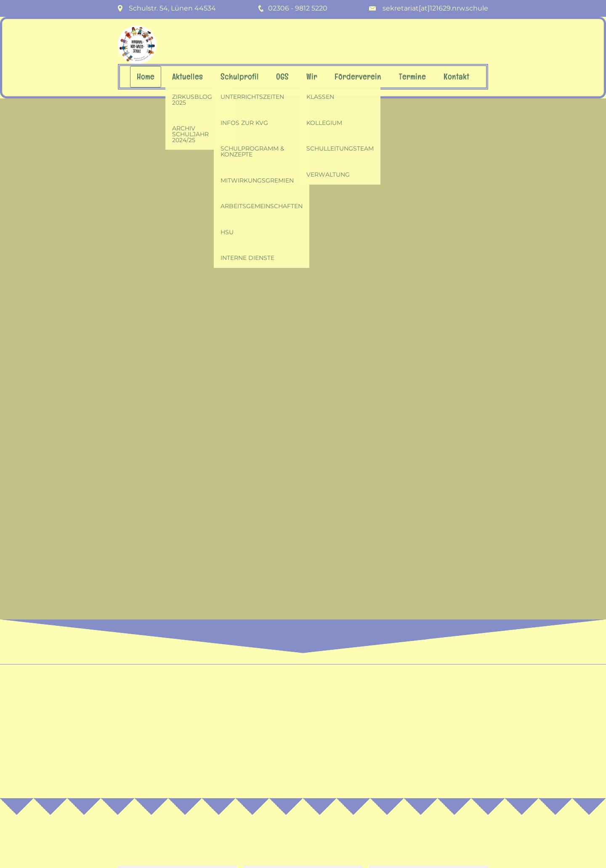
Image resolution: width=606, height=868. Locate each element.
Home (146, 77)
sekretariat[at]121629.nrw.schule (435, 8)
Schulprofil (240, 77)
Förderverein (358, 77)
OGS (282, 77)
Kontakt (456, 77)
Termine (412, 77)
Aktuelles (187, 77)
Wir (312, 77)
